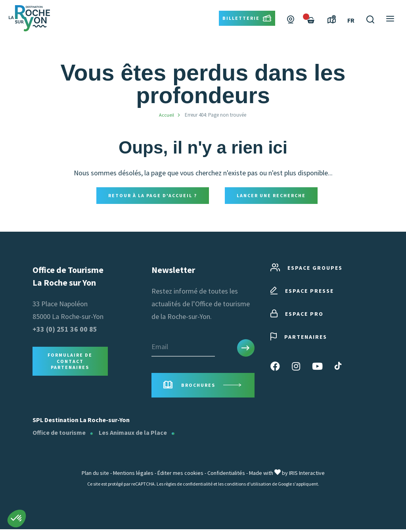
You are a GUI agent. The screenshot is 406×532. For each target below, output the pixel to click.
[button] (17, 519)
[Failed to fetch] (311, 31)
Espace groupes (306, 269)
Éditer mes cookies (180, 476)
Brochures (203, 387)
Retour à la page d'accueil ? (153, 196)
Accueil (167, 115)
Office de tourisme (59, 435)
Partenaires (299, 338)
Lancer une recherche (271, 196)
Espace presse (302, 292)
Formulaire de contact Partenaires (70, 362)
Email (160, 347)
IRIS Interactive (307, 476)
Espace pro (297, 315)
